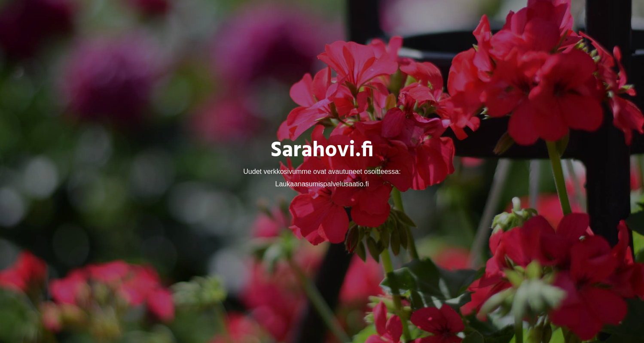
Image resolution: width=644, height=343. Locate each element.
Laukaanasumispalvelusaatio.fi (322, 184)
